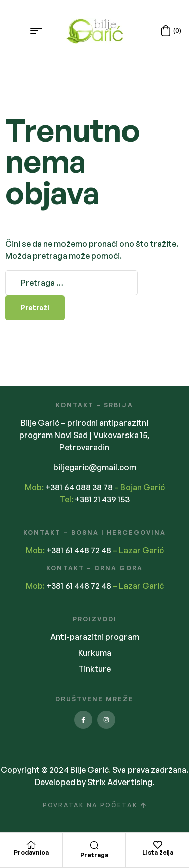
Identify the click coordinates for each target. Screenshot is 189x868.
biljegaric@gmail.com (95, 467)
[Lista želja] (158, 845)
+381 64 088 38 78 (79, 487)
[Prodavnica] (31, 845)
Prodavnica (31, 853)
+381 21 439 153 (102, 499)
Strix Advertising (120, 782)
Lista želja (158, 853)
